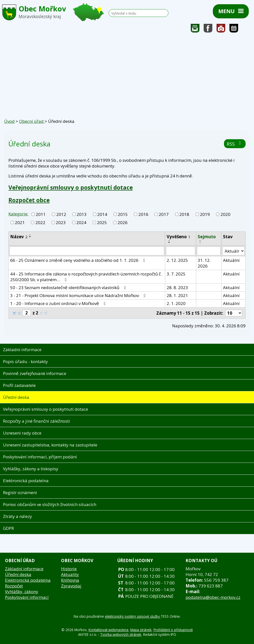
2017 (164, 214)
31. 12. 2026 (204, 263)
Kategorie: (18, 214)
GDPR (8, 528)
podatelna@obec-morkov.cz (213, 597)
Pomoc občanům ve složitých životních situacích (50, 504)
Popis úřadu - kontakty (25, 361)
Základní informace (22, 350)
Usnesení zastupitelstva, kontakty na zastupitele (50, 445)
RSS (235, 144)
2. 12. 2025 (177, 260)
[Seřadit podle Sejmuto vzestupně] (200, 240)
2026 (123, 222)
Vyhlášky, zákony (22, 592)
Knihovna (70, 580)
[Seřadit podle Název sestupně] (30, 237)
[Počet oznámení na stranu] (234, 313)
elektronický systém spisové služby (133, 616)
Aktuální (231, 260)
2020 (225, 214)
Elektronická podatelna (26, 481)
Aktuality (70, 574)
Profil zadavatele (19, 385)
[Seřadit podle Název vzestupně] (30, 235)
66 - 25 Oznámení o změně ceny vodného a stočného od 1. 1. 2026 (79, 260)
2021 (20, 222)
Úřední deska (16, 397)
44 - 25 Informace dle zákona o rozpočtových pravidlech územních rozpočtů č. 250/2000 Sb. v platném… (86, 277)
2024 (81, 222)
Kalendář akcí (234, 29)
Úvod (9, 121)
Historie (69, 569)
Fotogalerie (221, 29)
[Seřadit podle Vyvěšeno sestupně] (169, 242)
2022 (40, 222)
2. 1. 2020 (176, 303)
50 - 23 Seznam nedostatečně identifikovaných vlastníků (69, 288)
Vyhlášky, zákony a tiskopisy (31, 469)
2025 (102, 222)
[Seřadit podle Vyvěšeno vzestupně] (169, 240)
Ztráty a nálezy (17, 516)
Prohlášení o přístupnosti (173, 630)
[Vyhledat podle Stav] (233, 251)
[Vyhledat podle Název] (87, 251)
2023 (61, 222)
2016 (143, 214)
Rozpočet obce (29, 200)
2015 (123, 214)
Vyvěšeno (179, 237)
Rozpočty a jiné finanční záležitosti (36, 421)
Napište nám (195, 29)
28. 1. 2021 (177, 295)
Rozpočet (14, 586)
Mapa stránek (141, 630)
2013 (82, 214)
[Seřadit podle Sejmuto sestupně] (200, 242)
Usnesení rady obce (22, 433)
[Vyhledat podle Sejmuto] (209, 251)
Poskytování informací (27, 597)
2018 (184, 214)
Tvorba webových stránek (121, 634)
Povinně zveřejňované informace (35, 373)
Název (19, 237)
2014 (102, 214)
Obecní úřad (32, 121)
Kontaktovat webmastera (108, 630)
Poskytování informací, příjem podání (40, 457)
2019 (205, 214)
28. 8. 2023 (177, 288)
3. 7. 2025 (176, 274)
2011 (41, 214)
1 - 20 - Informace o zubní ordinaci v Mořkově (59, 303)
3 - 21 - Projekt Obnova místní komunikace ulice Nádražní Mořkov (79, 295)
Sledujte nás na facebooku (208, 29)
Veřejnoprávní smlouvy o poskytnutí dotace (71, 187)
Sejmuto (207, 237)
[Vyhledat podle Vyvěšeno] (181, 251)
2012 (61, 214)
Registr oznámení (20, 492)
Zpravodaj (71, 586)
